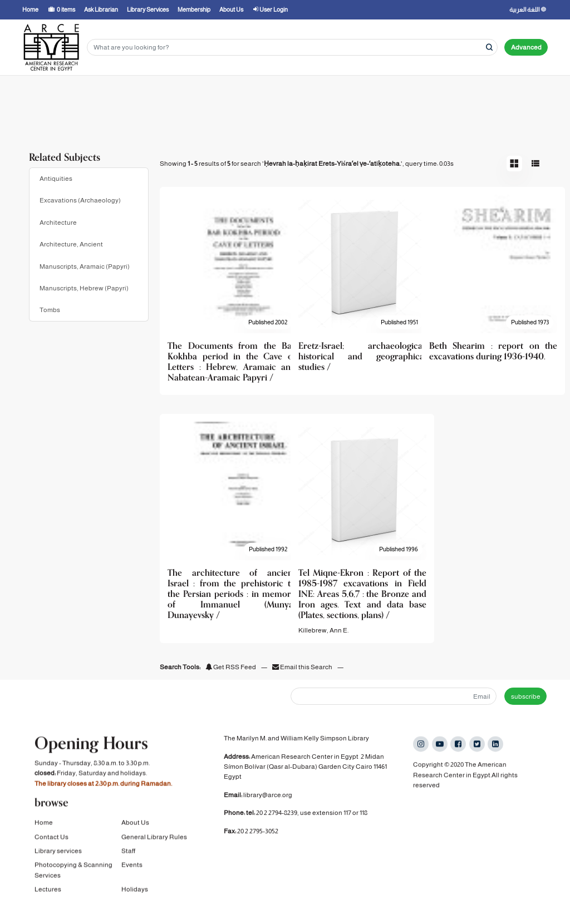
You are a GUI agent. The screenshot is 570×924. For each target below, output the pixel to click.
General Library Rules (154, 838)
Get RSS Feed (231, 667)
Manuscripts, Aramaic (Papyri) (85, 266)
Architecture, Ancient (71, 244)
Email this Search (303, 667)
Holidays (135, 891)
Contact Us (51, 838)
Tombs (50, 310)
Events (132, 866)
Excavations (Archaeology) (80, 200)
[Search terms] (292, 48)
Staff (128, 852)
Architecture (58, 223)
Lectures (48, 891)
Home (44, 824)
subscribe (526, 696)
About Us (135, 824)
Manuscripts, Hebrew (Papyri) (84, 288)
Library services (58, 852)
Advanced (526, 47)
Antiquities (56, 179)
